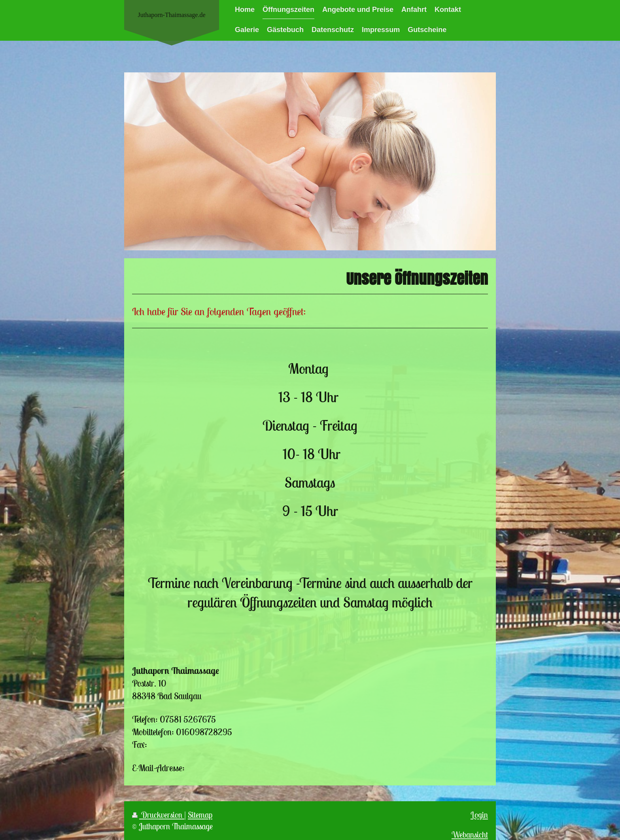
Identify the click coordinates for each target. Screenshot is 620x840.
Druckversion (158, 815)
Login (479, 815)
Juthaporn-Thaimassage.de (171, 15)
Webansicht (470, 835)
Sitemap (200, 815)
